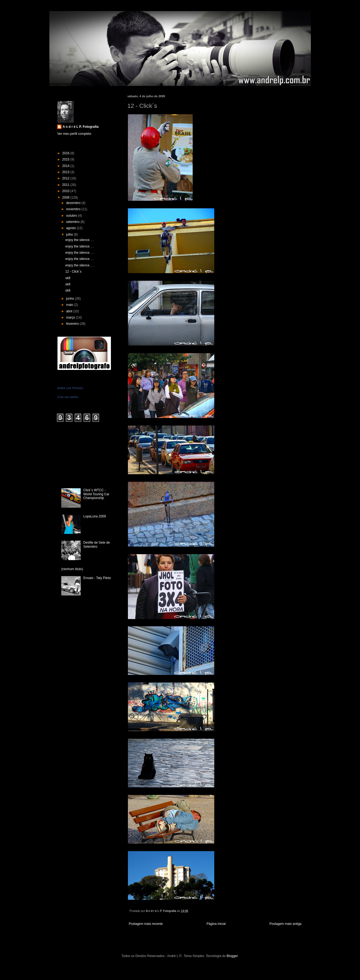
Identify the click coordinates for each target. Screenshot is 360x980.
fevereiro (73, 324)
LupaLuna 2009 (95, 516)
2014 (66, 166)
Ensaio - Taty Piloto (97, 578)
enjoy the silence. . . (80, 240)
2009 (66, 198)
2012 (66, 178)
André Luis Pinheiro (70, 388)
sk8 (68, 278)
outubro (72, 216)
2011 (66, 185)
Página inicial (216, 924)
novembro (74, 209)
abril (70, 311)
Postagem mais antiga (285, 924)
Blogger (232, 956)
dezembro (74, 203)
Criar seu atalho (68, 397)
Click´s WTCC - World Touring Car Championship (96, 494)
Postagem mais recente (146, 924)
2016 (66, 153)
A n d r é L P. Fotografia (81, 127)
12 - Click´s (73, 272)
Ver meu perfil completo (74, 134)
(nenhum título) (72, 569)
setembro (73, 222)
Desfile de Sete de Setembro (97, 544)
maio (70, 305)
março (71, 317)
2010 (66, 191)
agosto (71, 228)
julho (70, 235)
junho (71, 299)
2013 (66, 172)
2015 (66, 159)
